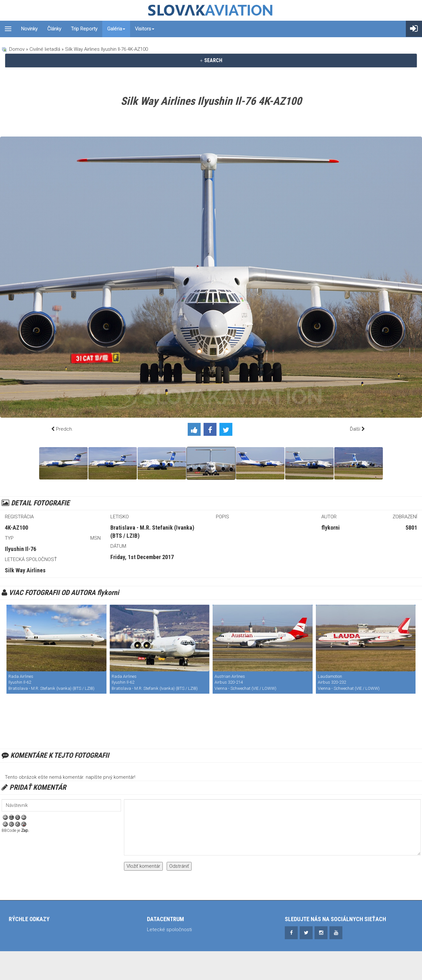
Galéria (116, 29)
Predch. (65, 429)
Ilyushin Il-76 (21, 549)
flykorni (331, 528)
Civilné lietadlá (45, 49)
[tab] (211, 61)
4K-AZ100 (17, 528)
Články (54, 29)
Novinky (29, 29)
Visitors (145, 29)
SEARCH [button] (211, 60)
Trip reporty (84, 29)
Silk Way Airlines (25, 570)
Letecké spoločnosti (169, 930)
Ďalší (355, 429)
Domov (17, 49)
